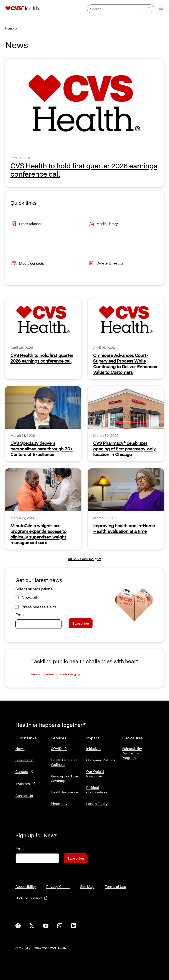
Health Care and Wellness (64, 760)
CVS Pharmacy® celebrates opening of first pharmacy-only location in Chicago (124, 449)
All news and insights (85, 559)
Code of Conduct (31, 893)
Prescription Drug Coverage (65, 776)
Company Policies (101, 758)
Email (20, 615)
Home (11, 28)
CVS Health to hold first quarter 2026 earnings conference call (84, 170)
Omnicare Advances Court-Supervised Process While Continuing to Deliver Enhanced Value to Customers (125, 364)
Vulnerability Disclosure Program (132, 751)
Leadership (24, 758)
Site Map (87, 881)
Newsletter (31, 597)
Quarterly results (106, 264)
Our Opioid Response (95, 772)
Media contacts (27, 264)
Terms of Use (115, 881)
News (20, 747)
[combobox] (121, 9)
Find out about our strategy (56, 674)
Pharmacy (59, 802)
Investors (25, 782)
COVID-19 (59, 747)
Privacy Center (58, 881)
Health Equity (97, 802)
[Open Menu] (159, 9)
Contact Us (24, 794)
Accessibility (26, 881)
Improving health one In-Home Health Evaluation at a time (124, 528)
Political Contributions (97, 788)
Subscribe (81, 623)
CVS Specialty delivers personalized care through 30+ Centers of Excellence (42, 449)
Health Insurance (64, 790)
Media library (103, 224)
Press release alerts (39, 607)
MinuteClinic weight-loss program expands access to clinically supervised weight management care (38, 534)
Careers (24, 770)
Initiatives (94, 747)
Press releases (26, 224)
